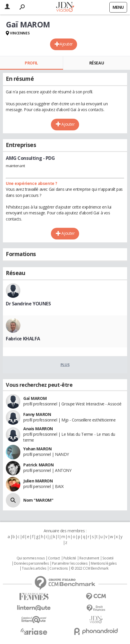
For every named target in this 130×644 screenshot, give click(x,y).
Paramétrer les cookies (70, 563)
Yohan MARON (37, 449)
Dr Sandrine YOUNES (28, 304)
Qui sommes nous (31, 558)
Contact (54, 558)
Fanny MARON (37, 414)
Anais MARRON (38, 429)
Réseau (97, 63)
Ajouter (66, 44)
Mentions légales (104, 563)
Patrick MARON (39, 465)
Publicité (70, 558)
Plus (65, 365)
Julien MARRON (38, 481)
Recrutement (89, 558)
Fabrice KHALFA (23, 339)
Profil (31, 63)
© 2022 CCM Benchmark (90, 568)
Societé (108, 558)
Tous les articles (34, 568)
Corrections (58, 568)
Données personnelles (31, 563)
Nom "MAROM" (38, 500)
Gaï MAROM (35, 398)
